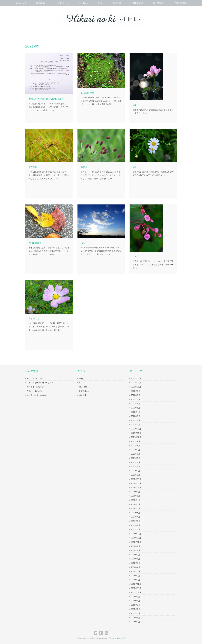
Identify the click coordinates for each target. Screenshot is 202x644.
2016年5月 (135, 563)
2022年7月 (135, 399)
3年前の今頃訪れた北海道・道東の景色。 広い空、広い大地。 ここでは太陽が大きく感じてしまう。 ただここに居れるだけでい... (101, 251)
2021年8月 (135, 446)
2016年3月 (135, 571)
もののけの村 (87, 93)
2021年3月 (135, 467)
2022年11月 (136, 383)
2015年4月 (135, 618)
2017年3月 (135, 521)
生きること (34, 318)
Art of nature (35, 243)
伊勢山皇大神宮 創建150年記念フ (46, 99)
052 (135, 105)
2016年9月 (135, 546)
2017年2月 (135, 525)
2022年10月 (136, 387)
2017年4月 (135, 517)
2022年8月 (135, 395)
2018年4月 (135, 500)
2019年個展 (159, 3)
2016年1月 (135, 580)
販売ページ (63, 3)
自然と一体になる (34, 391)
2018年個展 (137, 3)
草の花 (84, 167)
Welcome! (21, 3)
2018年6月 (135, 496)
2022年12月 (136, 378)
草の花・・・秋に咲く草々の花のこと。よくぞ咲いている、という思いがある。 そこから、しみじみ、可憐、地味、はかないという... (101, 175)
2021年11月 (136, 433)
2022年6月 (135, 404)
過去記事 (117, 3)
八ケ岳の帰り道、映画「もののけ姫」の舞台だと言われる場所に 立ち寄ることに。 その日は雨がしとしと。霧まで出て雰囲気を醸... (101, 101)
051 (135, 167)
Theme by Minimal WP (117, 638)
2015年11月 (136, 588)
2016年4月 (135, 567)
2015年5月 (135, 613)
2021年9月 (135, 441)
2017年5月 (135, 513)
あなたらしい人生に (35, 378)
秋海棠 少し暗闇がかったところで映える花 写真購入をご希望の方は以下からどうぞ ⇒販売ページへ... (153, 265)
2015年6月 (135, 609)
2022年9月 (135, 391)
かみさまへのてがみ (35, 387)
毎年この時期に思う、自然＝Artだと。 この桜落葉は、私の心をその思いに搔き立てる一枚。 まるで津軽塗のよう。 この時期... (49, 251)
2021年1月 (135, 475)
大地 (83, 243)
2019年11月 (136, 479)
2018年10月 (136, 487)
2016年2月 (135, 576)
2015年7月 (135, 605)
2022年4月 (135, 412)
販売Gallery (42, 3)
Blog (100, 3)
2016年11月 (136, 538)
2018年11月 (136, 483)
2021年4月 (135, 462)
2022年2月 (135, 420)
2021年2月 (135, 471)
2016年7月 (135, 555)
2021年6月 (135, 454)
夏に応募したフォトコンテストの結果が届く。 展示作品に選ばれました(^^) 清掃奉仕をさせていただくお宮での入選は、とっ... (48, 107)
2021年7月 (135, 450)
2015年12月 (136, 584)
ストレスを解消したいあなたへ (40, 383)
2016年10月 (136, 542)
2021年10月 (136, 437)
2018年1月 (135, 508)
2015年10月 (136, 592)
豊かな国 (33, 167)
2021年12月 (136, 429)
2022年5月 (135, 408)
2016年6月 (135, 559)
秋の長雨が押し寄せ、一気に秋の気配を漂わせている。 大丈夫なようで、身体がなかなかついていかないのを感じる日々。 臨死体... (49, 327)
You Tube (83, 3)
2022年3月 (135, 416)
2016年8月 (135, 550)
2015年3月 (135, 622)
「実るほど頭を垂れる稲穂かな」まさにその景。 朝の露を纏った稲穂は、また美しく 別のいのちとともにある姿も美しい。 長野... (49, 175)
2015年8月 (135, 601)
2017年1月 (135, 529)
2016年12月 (136, 534)
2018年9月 (135, 492)
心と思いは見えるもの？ (37, 395)
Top (80, 383)
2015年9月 (135, 597)
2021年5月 (135, 458)
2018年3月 (135, 504)
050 (135, 256)
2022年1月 (135, 425)
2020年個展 (180, 3)
